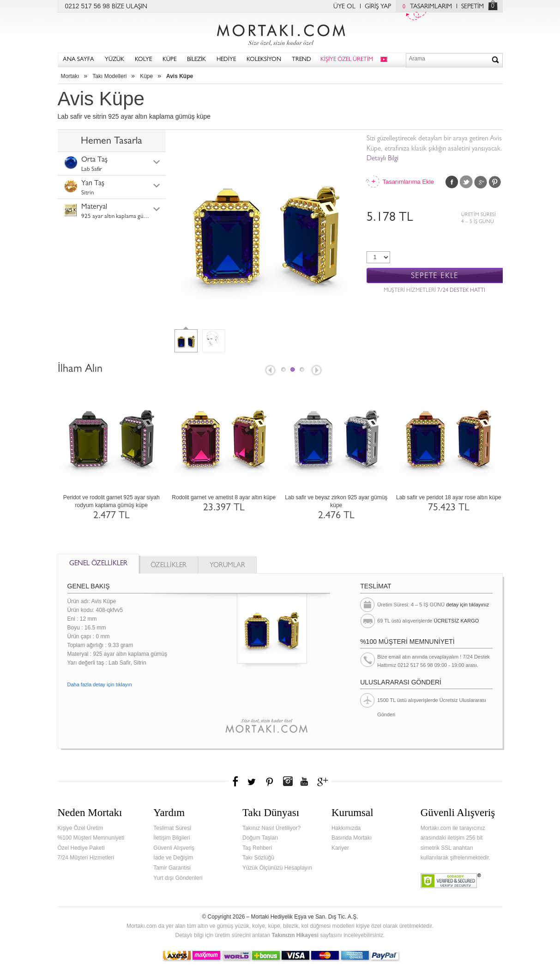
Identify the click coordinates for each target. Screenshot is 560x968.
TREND (301, 60)
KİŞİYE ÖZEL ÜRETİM (347, 60)
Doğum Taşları (260, 838)
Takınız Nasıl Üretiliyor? (271, 828)
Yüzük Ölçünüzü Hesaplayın (277, 868)
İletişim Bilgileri (172, 838)
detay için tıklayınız (467, 605)
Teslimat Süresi (172, 828)
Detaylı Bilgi (382, 159)
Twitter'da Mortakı (253, 781)
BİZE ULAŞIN (129, 7)
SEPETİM (473, 7)
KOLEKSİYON (264, 60)
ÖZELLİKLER (169, 566)
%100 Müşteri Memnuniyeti (91, 838)
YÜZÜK (114, 60)
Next (317, 371)
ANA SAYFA (78, 60)
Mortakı (70, 76)
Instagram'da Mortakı (288, 781)
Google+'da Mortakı (324, 781)
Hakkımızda (346, 828)
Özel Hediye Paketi (81, 848)
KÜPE (169, 60)
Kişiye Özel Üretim (81, 828)
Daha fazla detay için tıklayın (100, 684)
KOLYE (143, 60)
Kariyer (340, 848)
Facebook (452, 182)
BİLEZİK (196, 60)
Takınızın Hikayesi (295, 935)
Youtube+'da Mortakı (304, 781)
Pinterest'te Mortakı (269, 781)
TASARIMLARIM (425, 7)
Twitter (466, 182)
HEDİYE (226, 60)
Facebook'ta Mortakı (236, 781)
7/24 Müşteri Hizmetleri (86, 858)
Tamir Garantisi (172, 868)
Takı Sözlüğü (258, 858)
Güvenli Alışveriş (174, 848)
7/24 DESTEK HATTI (461, 291)
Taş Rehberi (257, 848)
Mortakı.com (280, 33)
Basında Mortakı (352, 838)
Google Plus (481, 182)
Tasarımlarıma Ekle (408, 182)
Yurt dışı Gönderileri (178, 878)
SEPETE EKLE (435, 276)
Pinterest (495, 182)
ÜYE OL (344, 7)
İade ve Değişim (173, 858)
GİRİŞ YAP (378, 7)
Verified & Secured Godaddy (451, 881)
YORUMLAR (227, 566)
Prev (270, 371)
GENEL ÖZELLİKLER (98, 564)
